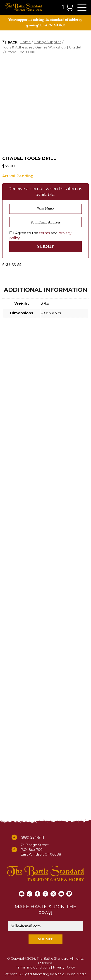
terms (44, 233)
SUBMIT (45, 939)
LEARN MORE (52, 25)
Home (25, 42)
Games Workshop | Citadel (58, 47)
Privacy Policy (64, 967)
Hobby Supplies (48, 42)
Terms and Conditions (33, 967)
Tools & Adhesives (17, 47)
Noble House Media (71, 974)
